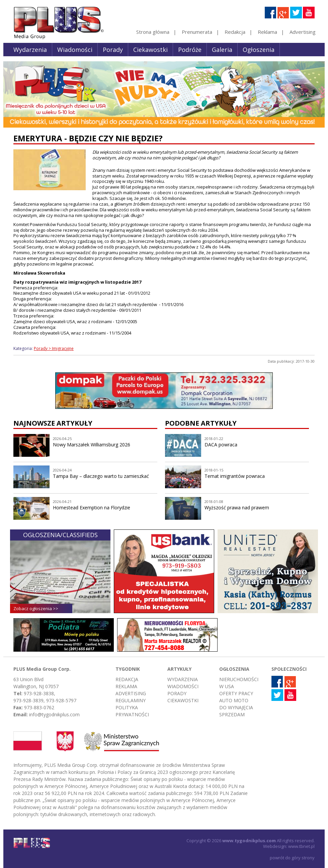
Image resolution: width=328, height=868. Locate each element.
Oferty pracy (236, 693)
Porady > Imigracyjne (54, 348)
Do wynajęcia (236, 707)
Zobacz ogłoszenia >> (36, 608)
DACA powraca (221, 445)
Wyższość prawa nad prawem (237, 508)
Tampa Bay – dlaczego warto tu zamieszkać (101, 476)
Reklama (267, 32)
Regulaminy (131, 700)
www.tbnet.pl (301, 846)
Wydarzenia (30, 50)
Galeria (222, 50)
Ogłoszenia (259, 50)
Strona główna (153, 32)
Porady (113, 50)
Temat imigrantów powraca (235, 476)
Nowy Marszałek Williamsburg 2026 (92, 445)
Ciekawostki (150, 50)
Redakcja (235, 32)
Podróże (190, 50)
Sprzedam (232, 714)
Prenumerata (197, 32)
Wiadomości (75, 50)
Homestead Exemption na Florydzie (92, 508)
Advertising (303, 32)
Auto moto (234, 700)
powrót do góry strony (292, 858)
